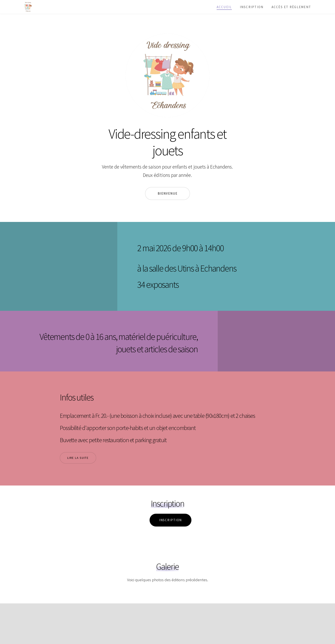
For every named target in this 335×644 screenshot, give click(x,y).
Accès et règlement (291, 7)
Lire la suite (78, 458)
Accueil (224, 7)
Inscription (252, 7)
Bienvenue (168, 193)
